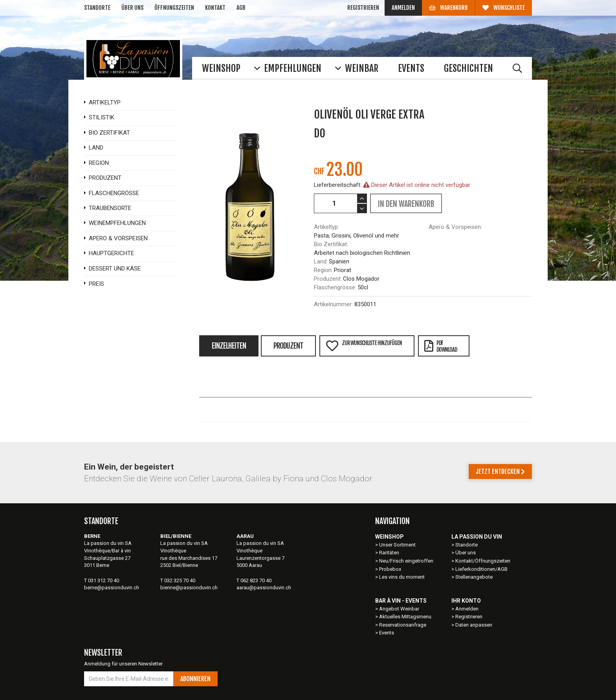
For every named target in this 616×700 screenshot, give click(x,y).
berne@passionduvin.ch (112, 588)
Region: (323, 270)
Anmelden (403, 8)
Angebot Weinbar (399, 609)
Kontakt (215, 8)
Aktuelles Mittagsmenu (405, 617)
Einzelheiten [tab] (229, 346)
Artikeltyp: (326, 227)
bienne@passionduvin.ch (189, 588)
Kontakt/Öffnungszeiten (483, 561)
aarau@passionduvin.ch (264, 588)
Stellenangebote (474, 577)
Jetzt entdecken (500, 472)
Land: (321, 261)
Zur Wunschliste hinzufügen (364, 346)
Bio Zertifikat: (331, 244)
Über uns (132, 8)
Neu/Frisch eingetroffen (406, 561)
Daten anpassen (474, 625)
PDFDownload (441, 346)
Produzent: (328, 279)
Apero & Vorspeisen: (455, 227)
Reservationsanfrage (403, 625)
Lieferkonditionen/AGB (481, 569)
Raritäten (389, 553)
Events (387, 633)
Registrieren (363, 8)
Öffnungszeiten (174, 8)
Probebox (390, 569)
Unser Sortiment (398, 545)
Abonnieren (195, 679)
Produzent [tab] (288, 346)
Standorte (97, 8)
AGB (241, 8)
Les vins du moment (402, 577)
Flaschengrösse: (335, 287)
